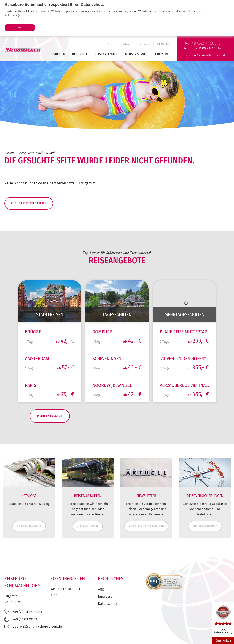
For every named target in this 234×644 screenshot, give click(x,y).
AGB (101, 597)
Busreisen (57, 54)
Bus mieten (143, 44)
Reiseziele (80, 54)
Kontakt (125, 44)
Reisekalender (106, 54)
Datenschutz (108, 611)
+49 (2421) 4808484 (203, 43)
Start (111, 44)
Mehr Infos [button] (12, 16)
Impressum (107, 604)
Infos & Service (136, 54)
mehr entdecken (40, 423)
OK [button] (20, 27)
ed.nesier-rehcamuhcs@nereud (206, 55)
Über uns (162, 54)
